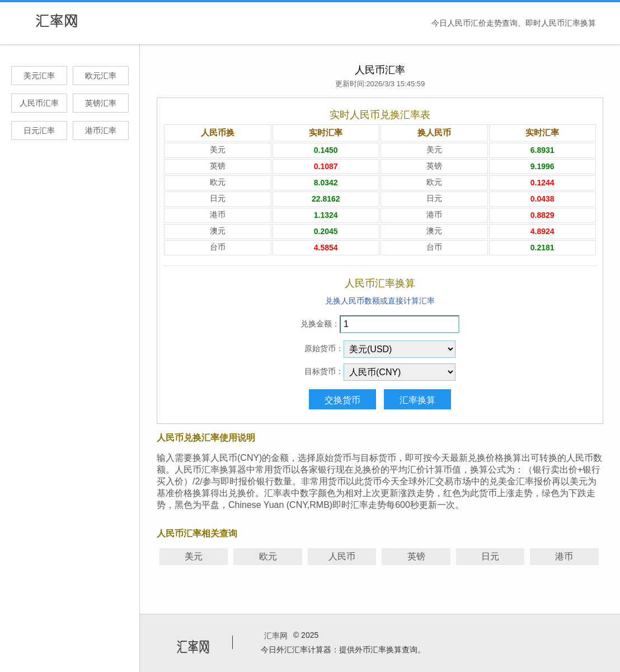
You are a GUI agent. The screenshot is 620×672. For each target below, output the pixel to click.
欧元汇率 (101, 76)
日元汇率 (39, 130)
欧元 (268, 556)
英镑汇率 (101, 103)
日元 (490, 556)
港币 (564, 556)
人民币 (342, 556)
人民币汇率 (39, 103)
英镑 (416, 556)
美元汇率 (39, 76)
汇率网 (276, 636)
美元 (194, 556)
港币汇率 (101, 130)
